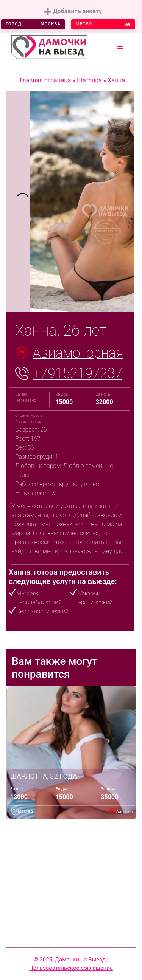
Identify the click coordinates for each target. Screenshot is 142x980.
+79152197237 (77, 373)
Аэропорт (126, 811)
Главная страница (45, 80)
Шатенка (89, 80)
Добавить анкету (73, 12)
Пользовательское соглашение (71, 968)
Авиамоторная (78, 353)
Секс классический (42, 611)
